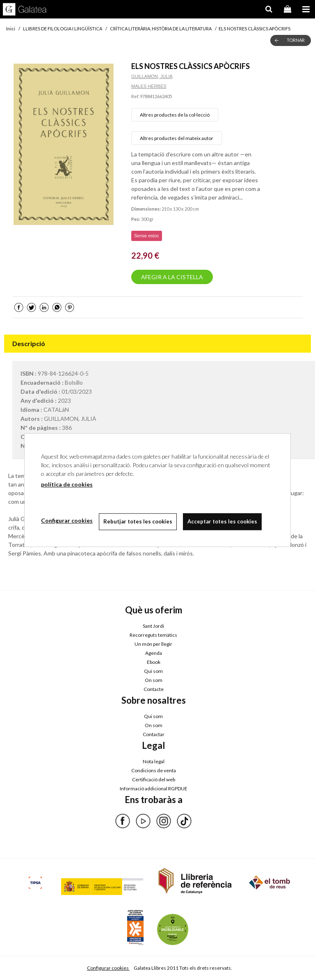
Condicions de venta (154, 770)
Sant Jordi (153, 626)
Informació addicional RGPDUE (154, 788)
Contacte (154, 689)
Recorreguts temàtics (153, 635)
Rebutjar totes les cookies (138, 521)
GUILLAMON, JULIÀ (152, 76)
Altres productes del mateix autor (177, 138)
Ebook (154, 662)
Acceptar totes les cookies (222, 521)
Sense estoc (147, 236)
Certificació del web (154, 779)
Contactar (154, 734)
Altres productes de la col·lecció (175, 115)
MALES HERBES (149, 86)
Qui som (153, 671)
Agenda (154, 653)
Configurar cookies (108, 968)
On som (154, 680)
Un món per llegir (153, 644)
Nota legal (154, 761)
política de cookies (67, 484)
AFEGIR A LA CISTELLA (172, 277)
